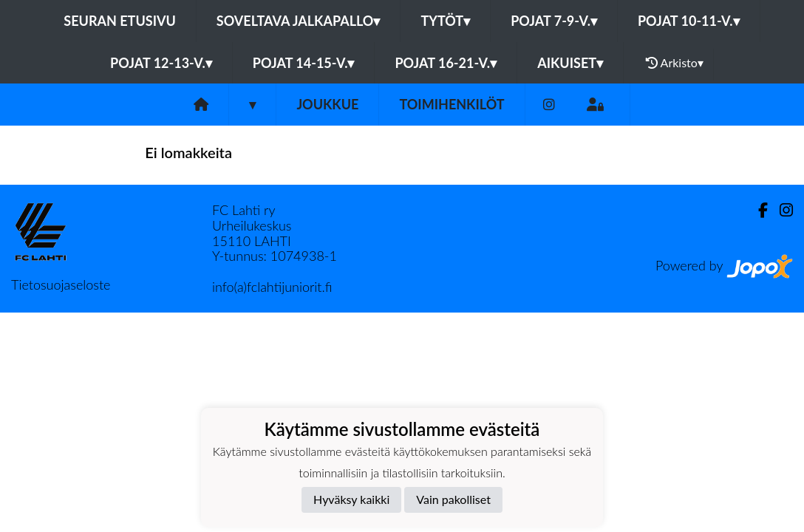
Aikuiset (570, 63)
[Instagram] (549, 105)
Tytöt (445, 21)
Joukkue (327, 104)
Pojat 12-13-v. (161, 63)
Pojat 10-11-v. (689, 21)
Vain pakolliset (453, 499)
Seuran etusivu (120, 21)
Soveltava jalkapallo (299, 21)
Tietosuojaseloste (61, 284)
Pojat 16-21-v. (446, 63)
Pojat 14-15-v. (304, 63)
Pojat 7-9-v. (554, 21)
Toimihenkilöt (452, 104)
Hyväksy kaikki (351, 499)
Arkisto (675, 63)
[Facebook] (757, 210)
